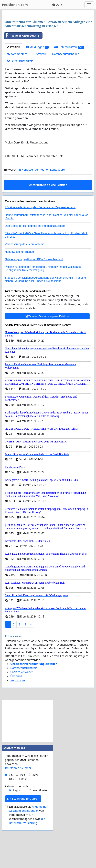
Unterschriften (69, 95)
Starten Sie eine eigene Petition (47, 364)
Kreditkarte (40, 838)
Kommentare (17, 101)
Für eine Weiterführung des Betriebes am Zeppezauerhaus (40, 255)
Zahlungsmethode (17, 834)
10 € (23, 822)
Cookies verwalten (22, 719)
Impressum (18, 728)
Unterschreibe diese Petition (48, 232)
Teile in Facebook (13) (22, 83)
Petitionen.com (15, 5)
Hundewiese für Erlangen (20, 299)
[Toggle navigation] (89, 5)
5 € (11, 822)
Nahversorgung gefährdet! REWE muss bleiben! (34, 307)
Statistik (40, 101)
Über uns (16, 724)
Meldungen (37, 95)
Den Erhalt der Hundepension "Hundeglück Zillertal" (36, 273)
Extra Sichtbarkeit (20, 108)
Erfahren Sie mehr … (20, 815)
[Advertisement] (48, 39)
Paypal (17, 838)
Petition (13, 94)
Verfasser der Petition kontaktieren (42, 217)
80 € (24, 827)
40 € (12, 827)
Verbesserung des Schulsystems (25, 292)
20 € (35, 822)
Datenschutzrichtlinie (66, 101)
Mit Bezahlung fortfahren (23, 846)
